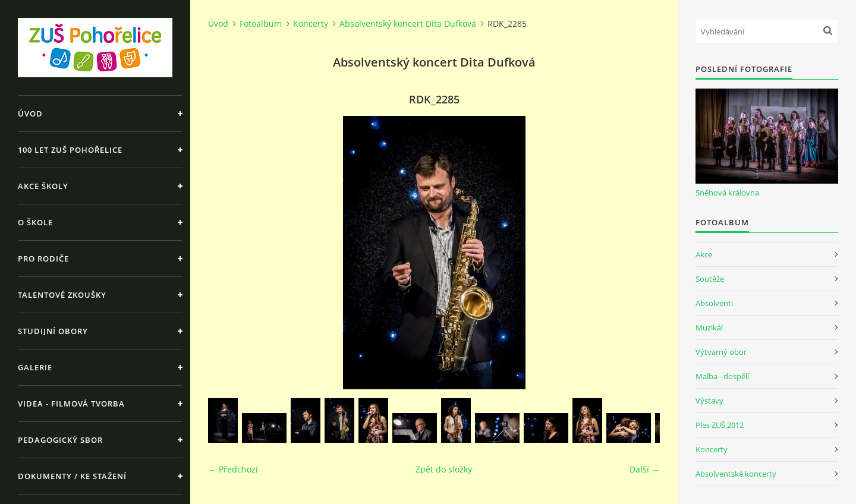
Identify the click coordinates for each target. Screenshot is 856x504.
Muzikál (709, 327)
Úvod (30, 114)
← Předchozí (233, 469)
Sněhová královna (727, 193)
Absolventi (714, 303)
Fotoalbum (261, 23)
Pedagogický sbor (60, 440)
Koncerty (311, 23)
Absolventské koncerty (736, 474)
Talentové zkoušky (62, 295)
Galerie (35, 367)
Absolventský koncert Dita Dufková (408, 23)
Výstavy (709, 401)
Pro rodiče (43, 259)
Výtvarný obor (721, 352)
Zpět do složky (444, 469)
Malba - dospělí (722, 376)
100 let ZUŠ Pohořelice (70, 150)
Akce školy (43, 186)
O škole (35, 222)
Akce (704, 254)
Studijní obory (53, 331)
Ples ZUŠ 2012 (720, 425)
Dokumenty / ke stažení (72, 476)
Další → (645, 469)
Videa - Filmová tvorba (71, 404)
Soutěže (710, 279)
